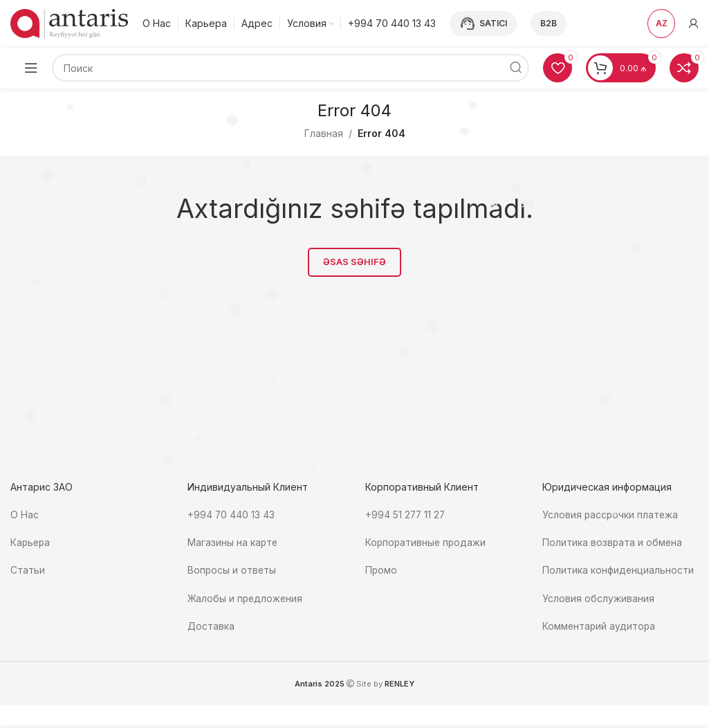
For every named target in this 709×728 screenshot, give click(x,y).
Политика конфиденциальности (618, 571)
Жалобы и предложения (246, 598)
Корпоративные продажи (427, 543)
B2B (549, 24)
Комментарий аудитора (600, 625)
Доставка (211, 625)
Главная (324, 135)
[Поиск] (291, 69)
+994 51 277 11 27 (406, 516)
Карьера (31, 543)
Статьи (28, 571)
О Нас (25, 516)
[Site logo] (69, 23)
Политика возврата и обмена (613, 543)
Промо (381, 571)
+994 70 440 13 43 (231, 516)
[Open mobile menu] (31, 69)
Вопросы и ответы (232, 571)
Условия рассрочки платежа (611, 516)
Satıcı (483, 24)
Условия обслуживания (600, 598)
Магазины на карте (233, 543)
